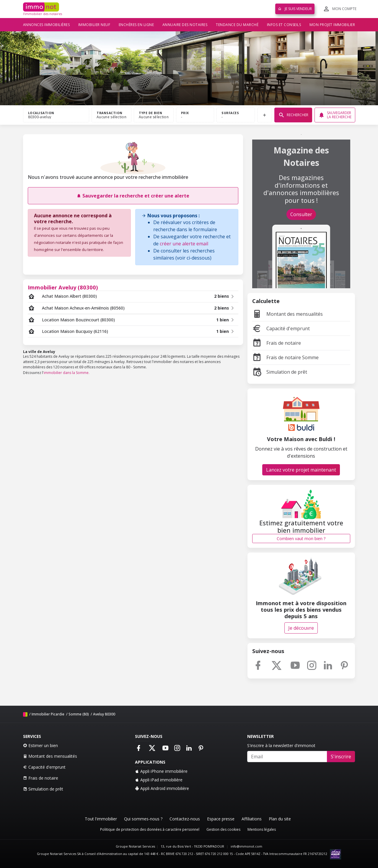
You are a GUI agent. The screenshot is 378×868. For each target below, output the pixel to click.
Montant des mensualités (287, 314)
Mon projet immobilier (332, 25)
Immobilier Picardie (48, 714)
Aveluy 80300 (104, 714)
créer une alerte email (184, 244)
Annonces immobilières (47, 25)
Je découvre (301, 628)
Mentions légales (262, 829)
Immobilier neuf (94, 25)
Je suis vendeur (295, 9)
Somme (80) (79, 714)
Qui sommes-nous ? (143, 819)
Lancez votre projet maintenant (301, 470)
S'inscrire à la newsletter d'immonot (281, 745)
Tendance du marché (237, 25)
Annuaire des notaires (185, 25)
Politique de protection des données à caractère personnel (150, 829)
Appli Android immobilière (162, 788)
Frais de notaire (277, 343)
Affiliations (252, 819)
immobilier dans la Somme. (67, 373)
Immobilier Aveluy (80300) (63, 287)
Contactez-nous (185, 819)
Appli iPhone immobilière (161, 771)
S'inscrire (341, 757)
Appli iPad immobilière (159, 780)
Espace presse (221, 819)
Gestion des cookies (223, 829)
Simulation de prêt (280, 372)
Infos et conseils (284, 25)
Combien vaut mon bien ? (301, 539)
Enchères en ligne (136, 25)
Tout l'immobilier (101, 819)
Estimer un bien (40, 745)
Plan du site (280, 819)
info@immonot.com (246, 846)
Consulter (301, 214)
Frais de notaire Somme (285, 357)
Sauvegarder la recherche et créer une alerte (133, 196)
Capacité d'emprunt (281, 328)
